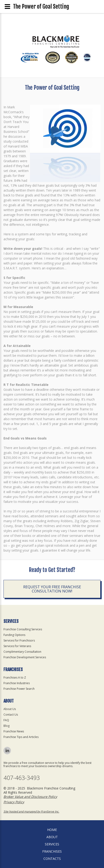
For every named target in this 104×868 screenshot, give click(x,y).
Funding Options (14, 635)
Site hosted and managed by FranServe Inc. (31, 811)
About (52, 837)
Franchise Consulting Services (23, 629)
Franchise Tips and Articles (21, 737)
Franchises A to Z (15, 678)
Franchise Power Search (19, 689)
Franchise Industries (17, 683)
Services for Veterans (17, 646)
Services (52, 844)
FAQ (6, 720)
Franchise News (14, 731)
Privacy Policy (14, 802)
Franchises (52, 851)
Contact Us (11, 715)
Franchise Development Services (25, 657)
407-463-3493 (22, 778)
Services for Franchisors (19, 640)
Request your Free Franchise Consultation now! (52, 590)
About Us (10, 709)
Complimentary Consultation (22, 652)
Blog (6, 726)
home (52, 830)
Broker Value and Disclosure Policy (30, 797)
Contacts (52, 859)
